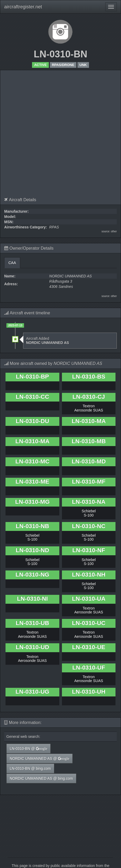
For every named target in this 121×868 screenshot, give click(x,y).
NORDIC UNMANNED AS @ (40, 759)
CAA (12, 263)
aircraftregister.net (23, 7)
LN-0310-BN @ (28, 749)
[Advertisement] (59, 136)
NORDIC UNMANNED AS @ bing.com (41, 778)
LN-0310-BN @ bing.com (30, 768)
